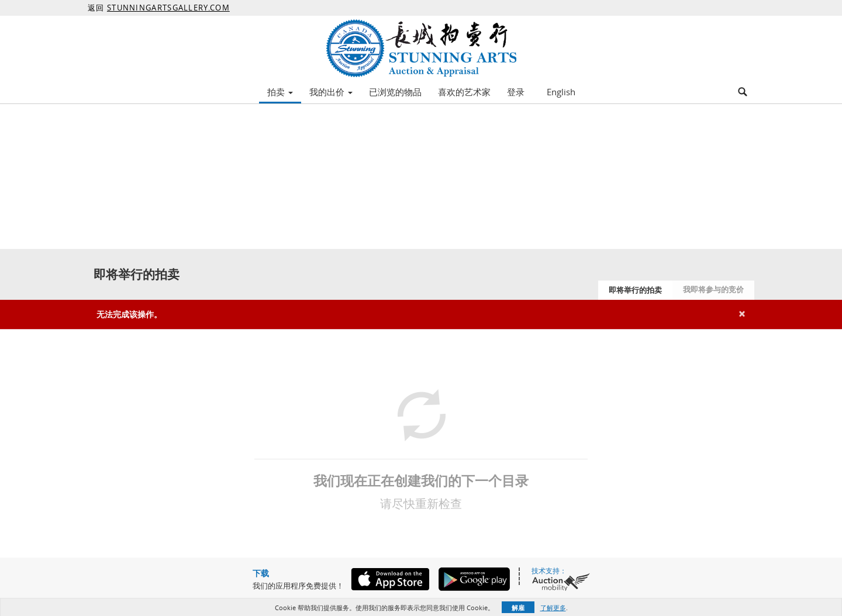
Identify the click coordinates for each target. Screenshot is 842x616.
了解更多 (553, 608)
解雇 (518, 608)
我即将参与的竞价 (713, 289)
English (561, 92)
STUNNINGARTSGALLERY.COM (168, 8)
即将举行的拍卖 (635, 290)
